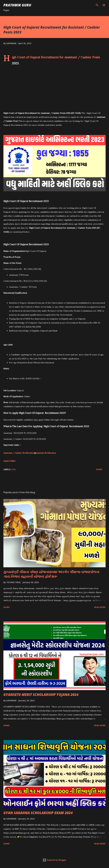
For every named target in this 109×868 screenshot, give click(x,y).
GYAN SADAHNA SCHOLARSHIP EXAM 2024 (38, 813)
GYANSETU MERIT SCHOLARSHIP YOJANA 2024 (41, 695)
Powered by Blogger (54, 860)
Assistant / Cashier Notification (19, 453)
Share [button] (99, 469)
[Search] (97, 5)
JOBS (14, 469)
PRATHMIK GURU (17, 5)
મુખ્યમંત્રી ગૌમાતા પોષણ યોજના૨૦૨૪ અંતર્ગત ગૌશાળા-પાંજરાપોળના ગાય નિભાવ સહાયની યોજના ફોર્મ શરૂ (51, 574)
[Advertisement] (54, 89)
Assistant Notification (46, 453)
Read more (100, 607)
